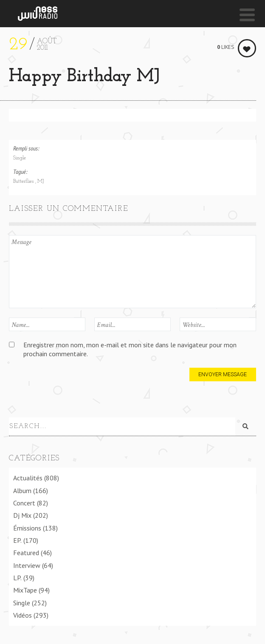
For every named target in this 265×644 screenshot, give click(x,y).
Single (20, 158)
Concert (24, 503)
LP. (17, 578)
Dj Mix (22, 515)
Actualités (28, 478)
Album (22, 491)
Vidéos (23, 615)
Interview (27, 565)
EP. (17, 540)
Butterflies (24, 182)
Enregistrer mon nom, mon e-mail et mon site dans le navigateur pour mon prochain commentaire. (130, 349)
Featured (26, 553)
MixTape (25, 590)
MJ (41, 182)
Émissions (27, 528)
